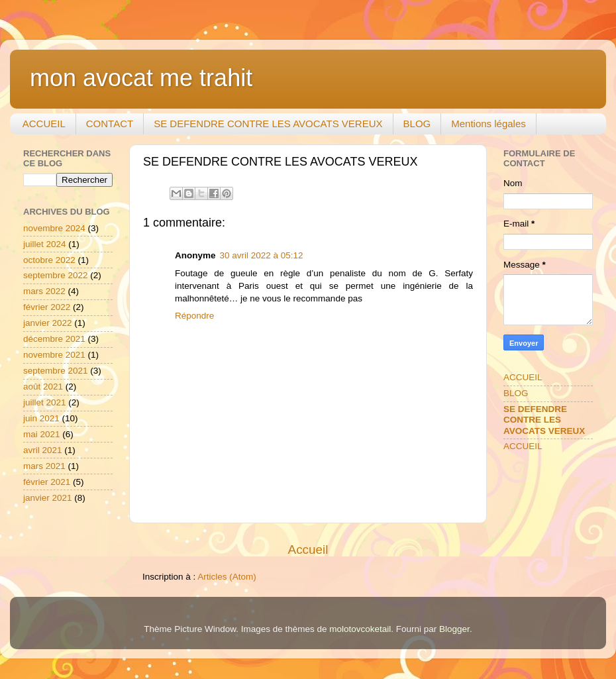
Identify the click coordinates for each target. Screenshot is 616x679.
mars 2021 (44, 466)
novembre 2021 (54, 355)
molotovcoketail (360, 629)
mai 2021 (42, 434)
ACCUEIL (44, 124)
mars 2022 (44, 291)
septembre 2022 (56, 275)
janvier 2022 (48, 323)
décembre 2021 (54, 339)
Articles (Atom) (227, 577)
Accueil (308, 549)
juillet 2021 (45, 402)
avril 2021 (43, 450)
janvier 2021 (48, 498)
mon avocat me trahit (141, 78)
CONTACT (110, 124)
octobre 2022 (49, 260)
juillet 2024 (45, 244)
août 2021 (43, 387)
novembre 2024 (54, 228)
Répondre (194, 316)
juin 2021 (41, 418)
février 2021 (47, 482)
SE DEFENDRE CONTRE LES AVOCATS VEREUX (268, 124)
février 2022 (47, 307)
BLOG (417, 124)
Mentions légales (488, 124)
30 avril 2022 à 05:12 (262, 255)
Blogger (454, 629)
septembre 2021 (56, 371)
